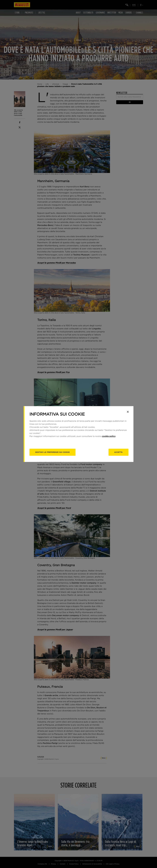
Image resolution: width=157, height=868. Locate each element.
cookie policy (109, 436)
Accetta (118, 452)
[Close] (128, 412)
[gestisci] (52, 452)
